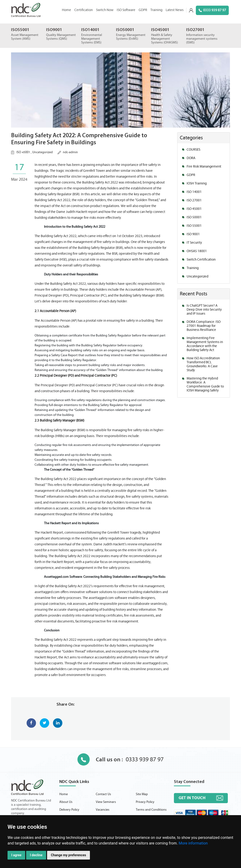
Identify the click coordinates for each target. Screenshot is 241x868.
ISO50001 (125, 30)
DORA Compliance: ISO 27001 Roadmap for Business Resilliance (204, 326)
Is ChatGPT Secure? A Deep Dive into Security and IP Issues (204, 310)
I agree (16, 855)
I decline (36, 855)
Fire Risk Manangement (204, 166)
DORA (191, 158)
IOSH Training (197, 183)
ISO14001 (90, 30)
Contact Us (103, 794)
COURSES (193, 150)
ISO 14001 (194, 192)
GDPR (143, 10)
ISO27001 (195, 30)
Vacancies (103, 810)
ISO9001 (54, 30)
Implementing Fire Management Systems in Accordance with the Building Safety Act (205, 344)
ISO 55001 (194, 226)
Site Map (142, 794)
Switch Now (105, 10)
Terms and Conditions (151, 810)
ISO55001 (20, 30)
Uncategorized (42, 152)
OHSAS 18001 (197, 251)
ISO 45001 (23, 152)
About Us (66, 802)
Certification (84, 10)
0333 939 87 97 (212, 10)
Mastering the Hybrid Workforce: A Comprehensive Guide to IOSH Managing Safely (205, 384)
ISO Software (126, 10)
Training (156, 10)
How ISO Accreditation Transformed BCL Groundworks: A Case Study (203, 364)
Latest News (175, 10)
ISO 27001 (194, 200)
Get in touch (192, 798)
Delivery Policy (69, 810)
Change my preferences (68, 855)
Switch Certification (201, 260)
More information (193, 843)
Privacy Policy (145, 802)
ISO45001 (160, 30)
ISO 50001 (194, 217)
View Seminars (106, 802)
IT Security (194, 243)
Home (66, 10)
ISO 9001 (193, 234)
